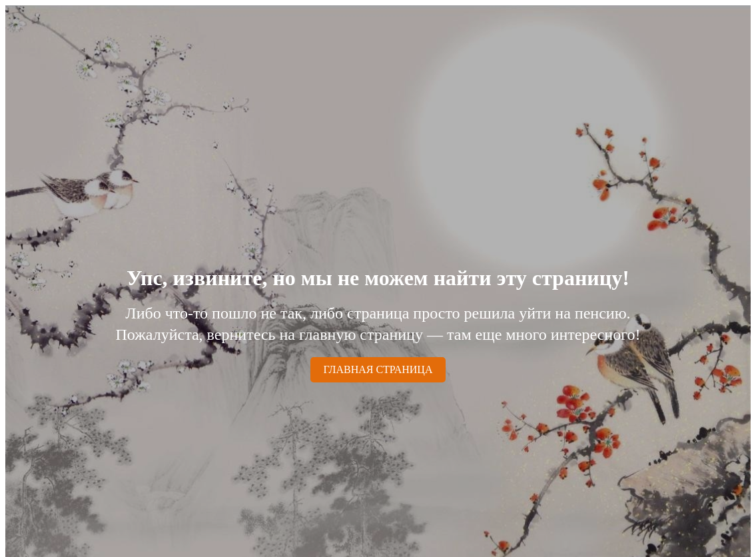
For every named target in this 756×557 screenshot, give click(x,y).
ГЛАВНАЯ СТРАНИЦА (378, 369)
